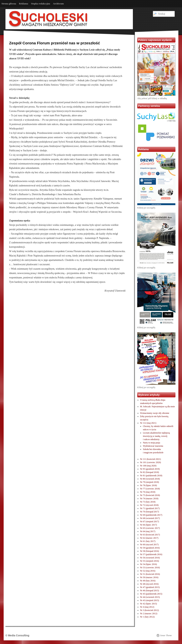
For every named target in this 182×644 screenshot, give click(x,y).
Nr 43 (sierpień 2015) (150, 600)
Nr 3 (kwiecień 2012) (150, 610)
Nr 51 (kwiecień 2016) (150, 574)
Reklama (23, 4)
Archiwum (58, 4)
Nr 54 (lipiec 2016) (149, 564)
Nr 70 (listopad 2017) (150, 512)
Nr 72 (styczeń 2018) (149, 505)
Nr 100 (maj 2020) (148, 466)
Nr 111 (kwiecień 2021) (151, 459)
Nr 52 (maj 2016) (148, 571)
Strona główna (9, 4)
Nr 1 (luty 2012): (148, 617)
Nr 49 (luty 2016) (148, 581)
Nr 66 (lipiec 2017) (149, 525)
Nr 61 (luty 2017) (148, 541)
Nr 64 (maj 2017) (148, 531)
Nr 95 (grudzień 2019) (150, 469)
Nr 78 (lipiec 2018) (149, 485)
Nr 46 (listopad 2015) (150, 591)
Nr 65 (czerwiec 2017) (150, 528)
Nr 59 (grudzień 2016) (150, 548)
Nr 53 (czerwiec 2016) (150, 568)
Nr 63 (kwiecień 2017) (150, 535)
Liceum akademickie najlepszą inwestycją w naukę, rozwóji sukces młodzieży (156, 436)
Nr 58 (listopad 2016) (150, 551)
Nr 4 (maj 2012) (147, 607)
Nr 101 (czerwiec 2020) (151, 462)
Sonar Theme (166, 635)
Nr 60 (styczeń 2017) (149, 545)
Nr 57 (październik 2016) (151, 554)
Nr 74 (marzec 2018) (149, 499)
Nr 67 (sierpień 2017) (150, 522)
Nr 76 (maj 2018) (148, 492)
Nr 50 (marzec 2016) (149, 577)
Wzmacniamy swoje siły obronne (155, 413)
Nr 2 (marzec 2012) (149, 614)
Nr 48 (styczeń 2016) (149, 584)
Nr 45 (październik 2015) (151, 594)
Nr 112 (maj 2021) (148, 423)
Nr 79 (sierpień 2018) (150, 482)
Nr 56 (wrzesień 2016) (150, 558)
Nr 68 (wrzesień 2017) (150, 518)
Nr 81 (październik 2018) (151, 476)
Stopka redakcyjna (40, 4)
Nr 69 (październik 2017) (151, 515)
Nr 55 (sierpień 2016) (150, 561)
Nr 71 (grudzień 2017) (150, 508)
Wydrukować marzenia (153, 446)
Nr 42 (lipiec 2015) (149, 604)
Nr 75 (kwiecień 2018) (150, 495)
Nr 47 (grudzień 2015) (150, 587)
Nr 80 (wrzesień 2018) (150, 479)
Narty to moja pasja (151, 443)
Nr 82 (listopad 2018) (150, 472)
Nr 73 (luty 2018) (148, 502)
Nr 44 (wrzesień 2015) (150, 597)
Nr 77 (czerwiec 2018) (150, 489)
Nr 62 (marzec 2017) (149, 538)
